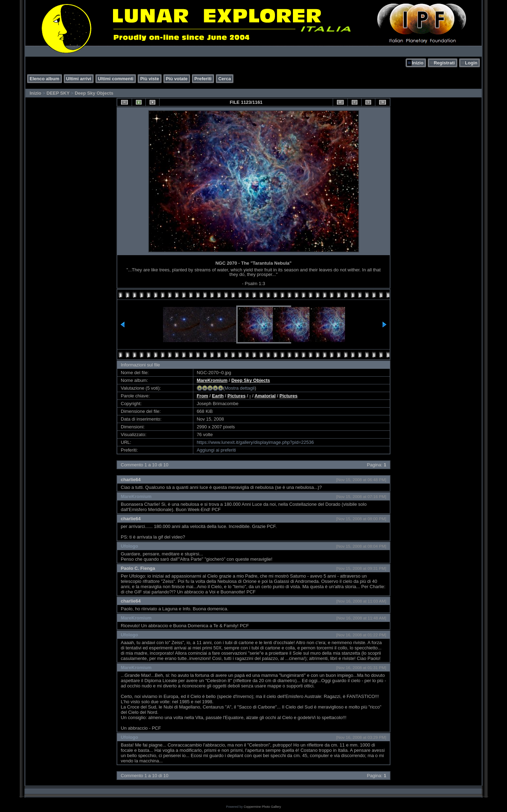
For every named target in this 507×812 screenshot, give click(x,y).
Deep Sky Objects (94, 93)
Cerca (225, 79)
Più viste (149, 79)
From (203, 396)
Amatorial (265, 396)
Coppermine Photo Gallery (262, 807)
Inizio (417, 63)
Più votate (177, 79)
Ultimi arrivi (79, 79)
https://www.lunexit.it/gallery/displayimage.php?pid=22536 (255, 442)
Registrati (444, 63)
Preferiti (203, 79)
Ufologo (129, 546)
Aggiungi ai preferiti (216, 450)
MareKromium (212, 380)
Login (471, 63)
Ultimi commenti (116, 79)
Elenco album (45, 79)
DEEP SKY (58, 93)
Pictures (236, 396)
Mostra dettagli (240, 388)
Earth (218, 396)
